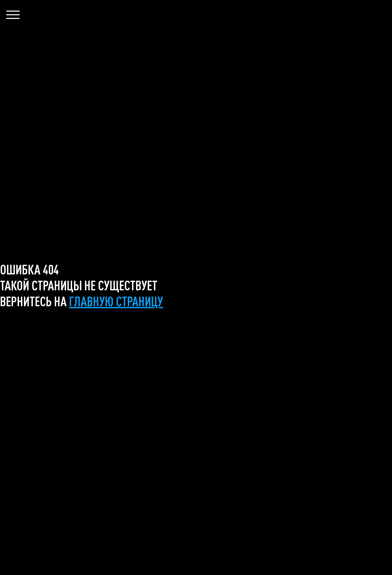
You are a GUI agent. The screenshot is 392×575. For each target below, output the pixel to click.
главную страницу (116, 301)
